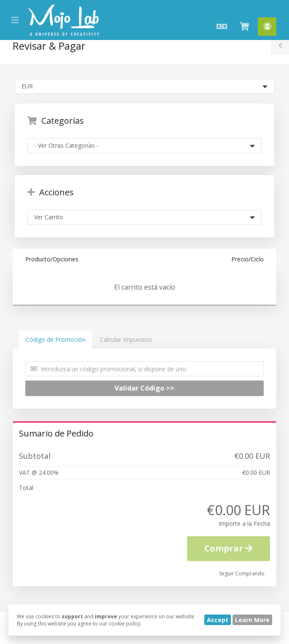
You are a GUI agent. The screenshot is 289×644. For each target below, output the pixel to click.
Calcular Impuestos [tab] (126, 339)
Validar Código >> (144, 388)
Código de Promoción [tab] (56, 339)
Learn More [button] (252, 620)
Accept (218, 620)
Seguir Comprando (242, 573)
